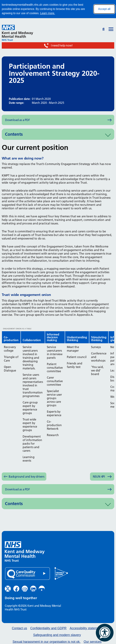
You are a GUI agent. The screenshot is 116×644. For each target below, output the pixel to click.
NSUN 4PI (99, 477)
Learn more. (48, 13)
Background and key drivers (27, 477)
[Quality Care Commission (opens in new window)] (27, 574)
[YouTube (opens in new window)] (42, 589)
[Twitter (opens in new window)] (8, 589)
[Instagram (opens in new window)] (25, 589)
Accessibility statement (86, 628)
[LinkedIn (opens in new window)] (33, 589)
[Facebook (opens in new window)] (16, 589)
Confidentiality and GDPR (48, 628)
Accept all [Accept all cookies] (104, 9)
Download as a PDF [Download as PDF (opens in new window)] (18, 120)
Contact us (19, 628)
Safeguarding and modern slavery (57, 635)
